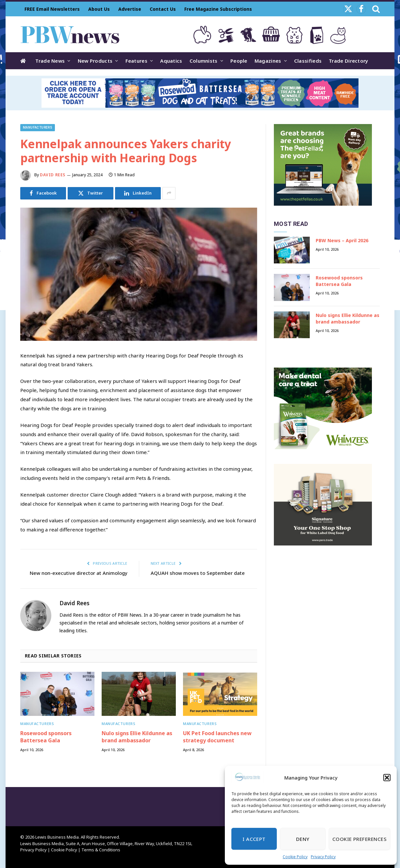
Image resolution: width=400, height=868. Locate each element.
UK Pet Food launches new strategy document (217, 737)
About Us (99, 9)
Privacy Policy (323, 857)
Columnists (204, 61)
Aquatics (171, 61)
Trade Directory (349, 61)
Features (136, 61)
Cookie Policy (295, 857)
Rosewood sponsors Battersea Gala (46, 737)
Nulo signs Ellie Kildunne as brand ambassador (137, 737)
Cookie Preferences (359, 839)
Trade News (50, 61)
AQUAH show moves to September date (198, 573)
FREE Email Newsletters (52, 9)
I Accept (254, 839)
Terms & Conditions (101, 850)
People (239, 61)
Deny (303, 839)
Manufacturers (38, 127)
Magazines (268, 61)
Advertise (130, 9)
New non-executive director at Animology (79, 573)
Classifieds (308, 61)
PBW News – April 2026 (342, 240)
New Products (95, 61)
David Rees (53, 175)
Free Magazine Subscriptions (218, 9)
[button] (387, 778)
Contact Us (163, 9)
